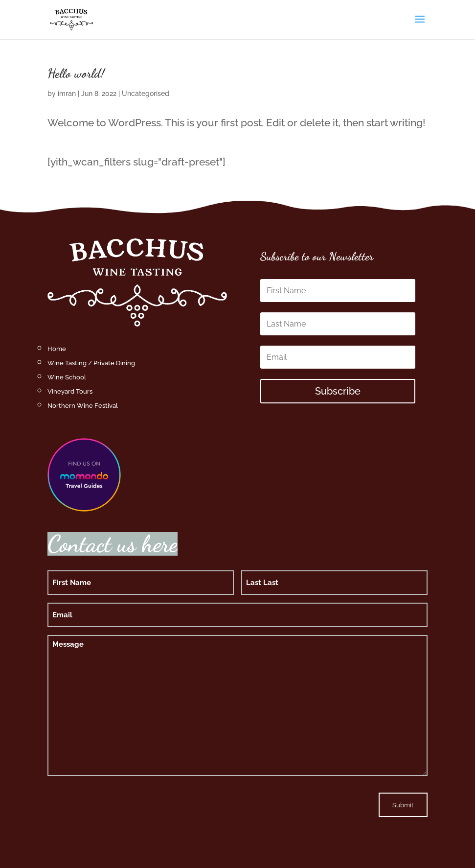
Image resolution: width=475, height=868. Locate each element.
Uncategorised (146, 94)
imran (67, 94)
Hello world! (76, 73)
